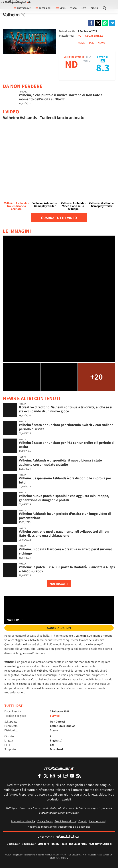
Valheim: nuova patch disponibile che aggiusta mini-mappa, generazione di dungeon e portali (64, 498)
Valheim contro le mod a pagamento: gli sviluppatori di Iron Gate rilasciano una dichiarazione (64, 533)
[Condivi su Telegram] (112, 23)
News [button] (61, 8)
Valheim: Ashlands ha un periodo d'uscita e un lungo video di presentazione (65, 516)
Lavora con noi (97, 821)
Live (84, 8)
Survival (55, 716)
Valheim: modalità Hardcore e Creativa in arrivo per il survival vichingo (65, 551)
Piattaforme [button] (22, 8)
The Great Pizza (78, 844)
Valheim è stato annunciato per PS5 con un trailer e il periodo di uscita (67, 445)
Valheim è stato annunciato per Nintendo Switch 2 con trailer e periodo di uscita (66, 427)
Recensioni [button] (43, 8)
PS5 (91, 43)
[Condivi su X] (98, 23)
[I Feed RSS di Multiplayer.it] (79, 776)
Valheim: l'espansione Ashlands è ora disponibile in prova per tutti (65, 480)
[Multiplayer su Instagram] (52, 776)
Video (74, 8)
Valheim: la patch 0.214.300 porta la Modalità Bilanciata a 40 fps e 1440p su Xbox (67, 569)
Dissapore (43, 844)
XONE (81, 43)
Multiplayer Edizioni (100, 844)
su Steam (59, 628)
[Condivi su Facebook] (91, 23)
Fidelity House (59, 844)
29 (103, 61)
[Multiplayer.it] (16, 2)
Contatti (83, 821)
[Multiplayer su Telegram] (59, 776)
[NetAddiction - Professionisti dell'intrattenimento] (67, 837)
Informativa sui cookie (23, 821)
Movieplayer (29, 844)
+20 (96, 377)
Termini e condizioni (66, 821)
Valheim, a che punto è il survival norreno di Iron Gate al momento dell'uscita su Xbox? (61, 97)
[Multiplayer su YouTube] (72, 776)
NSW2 (101, 43)
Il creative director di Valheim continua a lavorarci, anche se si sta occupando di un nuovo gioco (66, 409)
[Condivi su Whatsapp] (105, 23)
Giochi (94, 8)
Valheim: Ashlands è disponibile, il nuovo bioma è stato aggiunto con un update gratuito (60, 462)
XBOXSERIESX (94, 36)
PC (79, 36)
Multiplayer (13, 844)
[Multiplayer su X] (46, 776)
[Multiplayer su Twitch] (66, 776)
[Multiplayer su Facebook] (39, 776)
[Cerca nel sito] (105, 8)
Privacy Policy (45, 821)
